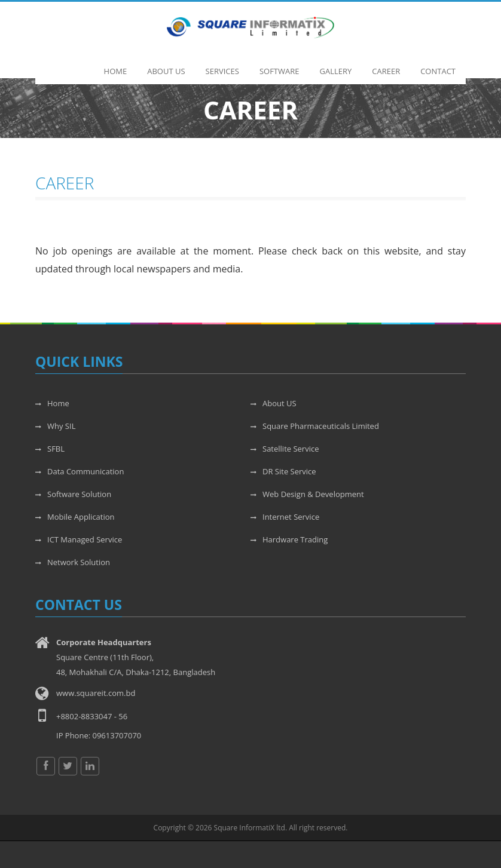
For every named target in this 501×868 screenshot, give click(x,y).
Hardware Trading (289, 539)
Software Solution (73, 494)
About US (274, 403)
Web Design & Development (307, 494)
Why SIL (55, 426)
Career (386, 65)
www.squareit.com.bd (96, 693)
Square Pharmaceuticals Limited (315, 426)
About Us (166, 65)
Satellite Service (285, 449)
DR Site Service (283, 471)
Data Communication (80, 471)
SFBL (50, 449)
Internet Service (285, 517)
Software (279, 65)
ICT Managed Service (79, 539)
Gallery (336, 65)
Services (222, 65)
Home (116, 65)
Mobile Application (75, 517)
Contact (438, 65)
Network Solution (73, 562)
